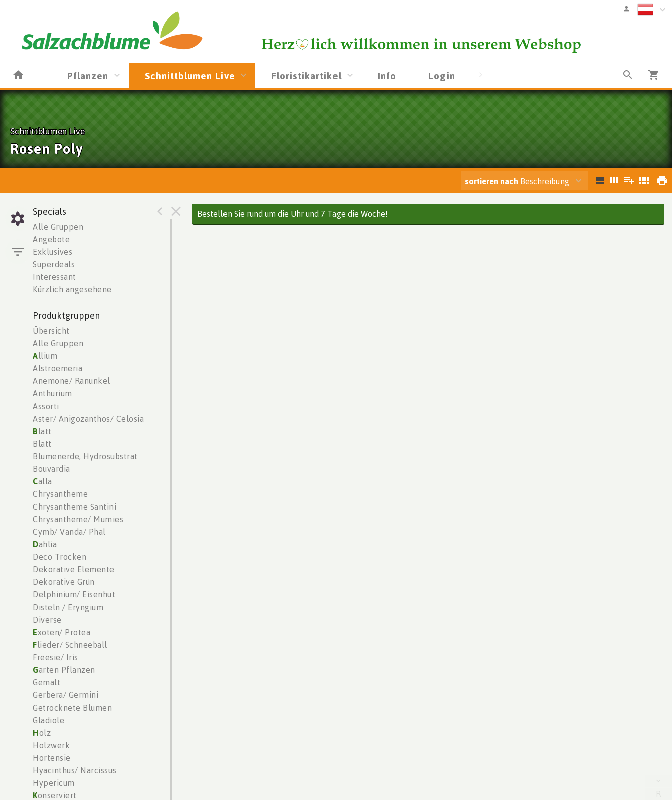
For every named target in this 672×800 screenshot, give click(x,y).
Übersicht (51, 331)
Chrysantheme (60, 494)
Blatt (42, 444)
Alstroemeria (58, 368)
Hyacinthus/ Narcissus (75, 770)
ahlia (45, 544)
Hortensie (52, 758)
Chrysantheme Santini (74, 507)
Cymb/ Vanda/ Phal (69, 532)
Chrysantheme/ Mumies (78, 519)
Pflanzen (88, 76)
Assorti (46, 406)
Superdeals (54, 264)
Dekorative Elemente (74, 569)
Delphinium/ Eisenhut (74, 594)
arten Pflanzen (64, 670)
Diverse (47, 620)
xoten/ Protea (62, 632)
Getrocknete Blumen (72, 708)
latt (42, 431)
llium (45, 356)
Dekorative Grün (64, 582)
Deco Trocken (60, 557)
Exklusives (52, 252)
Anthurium (52, 393)
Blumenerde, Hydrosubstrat (85, 456)
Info (387, 76)
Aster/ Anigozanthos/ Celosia (88, 419)
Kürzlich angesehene (72, 289)
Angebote (51, 239)
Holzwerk (51, 745)
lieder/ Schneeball (70, 645)
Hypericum (54, 783)
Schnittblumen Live (190, 76)
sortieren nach (492, 181)
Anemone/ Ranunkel (72, 381)
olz (42, 733)
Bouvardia (51, 469)
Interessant (54, 277)
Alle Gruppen (58, 227)
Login (442, 76)
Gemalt (46, 682)
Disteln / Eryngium (68, 607)
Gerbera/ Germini (66, 695)
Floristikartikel (306, 76)
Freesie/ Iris (55, 657)
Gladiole (48, 720)
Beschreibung (517, 181)
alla (42, 481)
